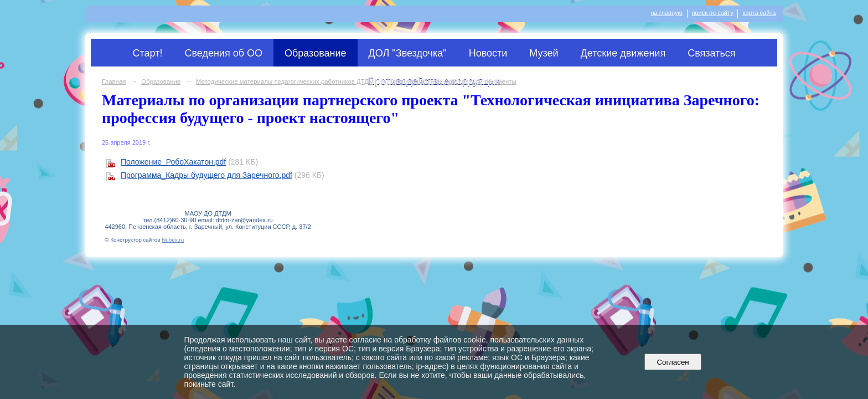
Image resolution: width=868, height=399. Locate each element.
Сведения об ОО (223, 53)
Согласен (673, 362)
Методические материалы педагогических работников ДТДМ (285, 81)
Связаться (711, 53)
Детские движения (623, 53)
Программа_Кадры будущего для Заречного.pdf (206, 175)
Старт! (148, 53)
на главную (667, 13)
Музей (544, 53)
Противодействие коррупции (434, 81)
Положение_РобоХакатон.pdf (173, 162)
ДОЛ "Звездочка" (408, 53)
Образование (316, 53)
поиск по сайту (713, 13)
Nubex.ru (173, 240)
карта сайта (759, 13)
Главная (114, 81)
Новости (488, 53)
